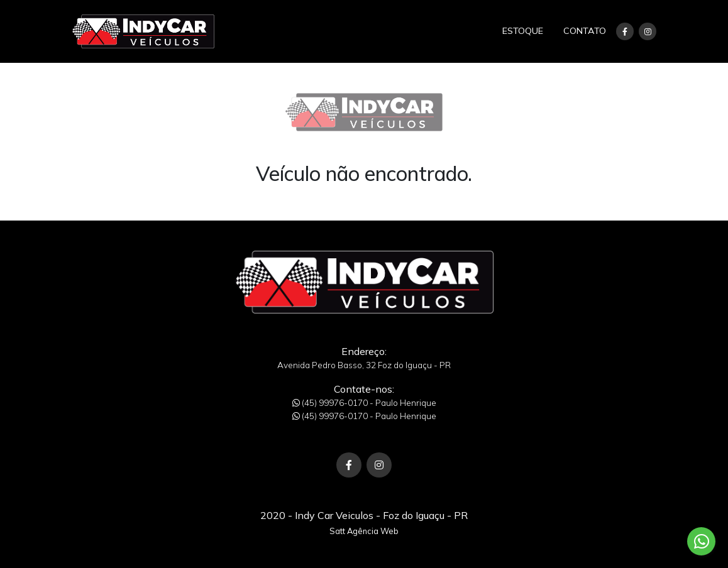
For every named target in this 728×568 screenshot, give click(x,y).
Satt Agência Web (364, 531)
